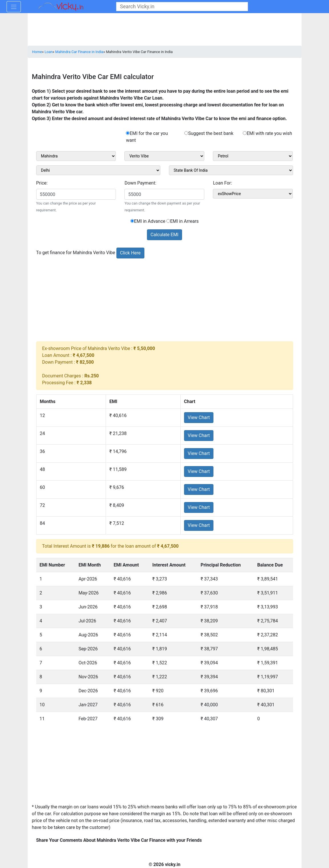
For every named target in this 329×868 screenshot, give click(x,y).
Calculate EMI (165, 235)
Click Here (130, 253)
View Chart (199, 417)
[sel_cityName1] (98, 170)
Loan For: (222, 183)
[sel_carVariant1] (253, 156)
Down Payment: (140, 183)
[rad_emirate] (245, 133)
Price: (42, 183)
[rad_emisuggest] (186, 133)
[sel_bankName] (231, 170)
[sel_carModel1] (164, 156)
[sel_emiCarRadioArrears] (168, 221)
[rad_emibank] (128, 133)
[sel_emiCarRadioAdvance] (132, 221)
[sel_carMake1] (76, 156)
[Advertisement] (165, 302)
